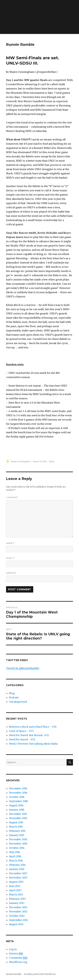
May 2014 (15, 852)
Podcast (14, 697)
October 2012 (17, 916)
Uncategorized (18, 702)
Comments (18, 958)
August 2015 (16, 822)
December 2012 (18, 907)
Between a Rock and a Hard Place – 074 (33, 727)
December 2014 (18, 839)
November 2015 (18, 818)
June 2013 (15, 886)
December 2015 (18, 814)
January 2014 (17, 869)
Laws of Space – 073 (21, 731)
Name (10, 543)
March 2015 (16, 827)
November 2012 (18, 911)
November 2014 (18, 844)
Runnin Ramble (20, 45)
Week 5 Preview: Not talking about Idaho (33, 744)
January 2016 (17, 810)
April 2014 (15, 856)
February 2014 (17, 865)
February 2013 (17, 899)
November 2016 (18, 793)
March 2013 (16, 895)
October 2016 (17, 797)
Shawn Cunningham (21, 461)
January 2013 (17, 903)
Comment (12, 497)
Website (11, 573)
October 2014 (17, 848)
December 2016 (18, 788)
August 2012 (16, 924)
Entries (16, 954)
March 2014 (16, 861)
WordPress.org (18, 962)
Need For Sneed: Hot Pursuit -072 (29, 735)
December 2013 (18, 873)
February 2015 (17, 831)
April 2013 (15, 890)
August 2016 (16, 805)
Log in (13, 949)
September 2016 (19, 801)
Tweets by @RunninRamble (23, 668)
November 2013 (18, 878)
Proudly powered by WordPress (40, 974)
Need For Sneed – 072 (22, 739)
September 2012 (19, 920)
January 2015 (17, 835)
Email (10, 558)
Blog (52, 461)
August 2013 (16, 882)
